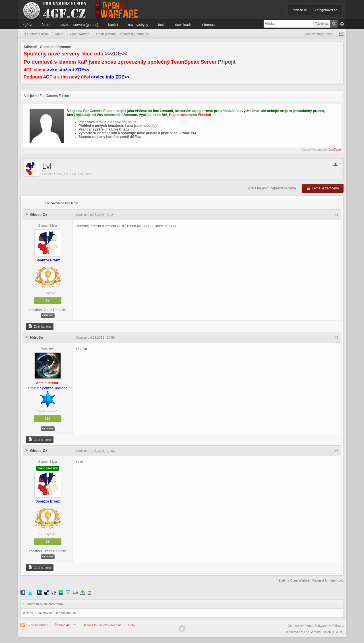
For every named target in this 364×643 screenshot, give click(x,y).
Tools (162, 25)
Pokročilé (342, 24)
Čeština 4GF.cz (66, 625)
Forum (46, 25)
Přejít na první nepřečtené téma (272, 188)
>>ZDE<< (116, 54)
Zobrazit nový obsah (319, 34)
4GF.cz (27, 25)
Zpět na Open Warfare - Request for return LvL (311, 580)
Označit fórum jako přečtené (102, 625)
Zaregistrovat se (326, 10)
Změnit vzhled (38, 625)
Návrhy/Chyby (138, 25)
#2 (337, 338)
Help (132, 625)
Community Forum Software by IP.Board (316, 626)
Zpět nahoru (39, 326)
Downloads (183, 25)
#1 (337, 215)
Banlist (113, 25)
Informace (209, 25)
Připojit (227, 62)
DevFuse (335, 150)
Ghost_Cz (61, 174)
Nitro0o (37, 337)
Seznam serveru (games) (79, 25)
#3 (337, 451)
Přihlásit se (299, 10)
